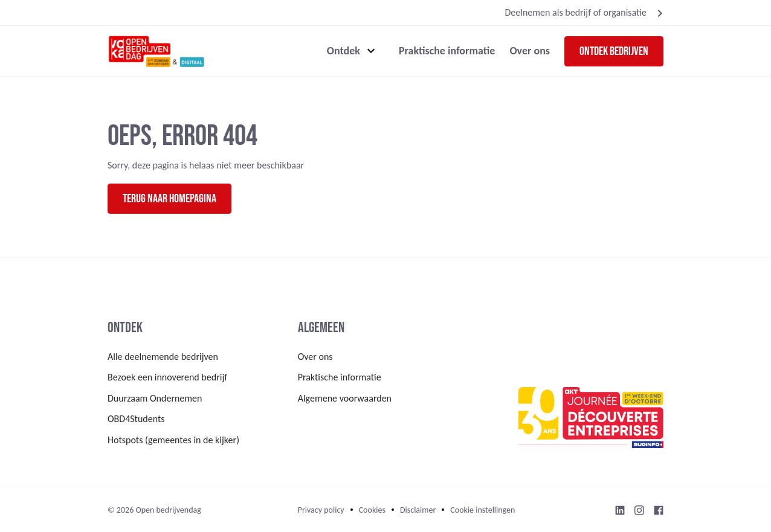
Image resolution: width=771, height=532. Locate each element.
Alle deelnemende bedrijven (163, 357)
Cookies (372, 510)
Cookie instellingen (482, 510)
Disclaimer (418, 510)
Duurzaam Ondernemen (155, 398)
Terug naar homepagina (169, 199)
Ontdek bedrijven (614, 51)
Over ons (530, 51)
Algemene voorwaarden (345, 398)
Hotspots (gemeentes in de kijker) (173, 440)
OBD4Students (136, 419)
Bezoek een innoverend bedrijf (167, 377)
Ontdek (344, 51)
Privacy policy (321, 510)
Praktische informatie (447, 51)
